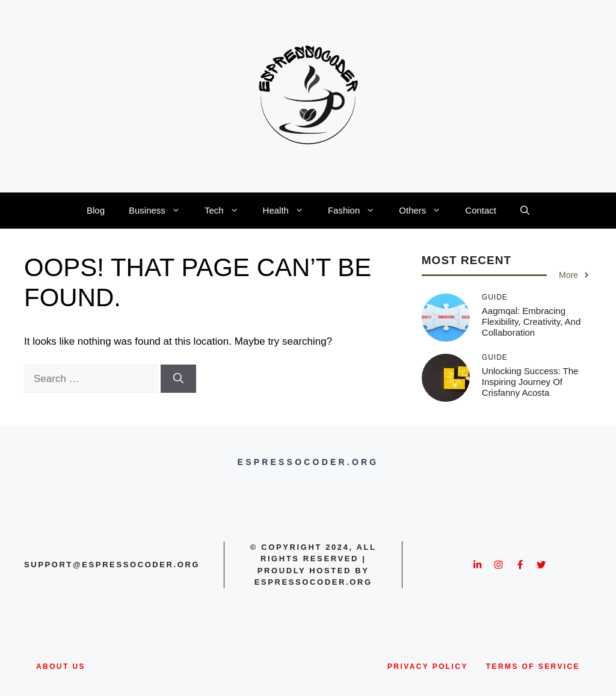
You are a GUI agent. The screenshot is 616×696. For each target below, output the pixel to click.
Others (426, 211)
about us (61, 667)
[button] (525, 211)
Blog (96, 210)
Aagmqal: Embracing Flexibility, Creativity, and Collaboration (531, 322)
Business (161, 211)
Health (289, 211)
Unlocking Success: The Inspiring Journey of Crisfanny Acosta (530, 382)
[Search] (178, 379)
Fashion (357, 211)
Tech (228, 211)
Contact (481, 210)
